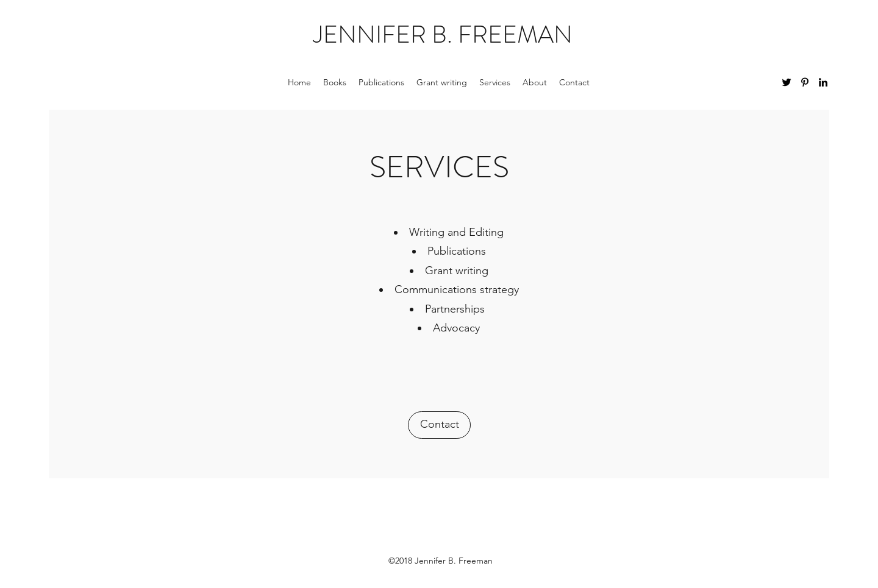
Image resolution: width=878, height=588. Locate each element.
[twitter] (787, 82)
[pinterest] (805, 82)
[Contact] (439, 425)
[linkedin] (823, 82)
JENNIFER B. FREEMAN (443, 34)
